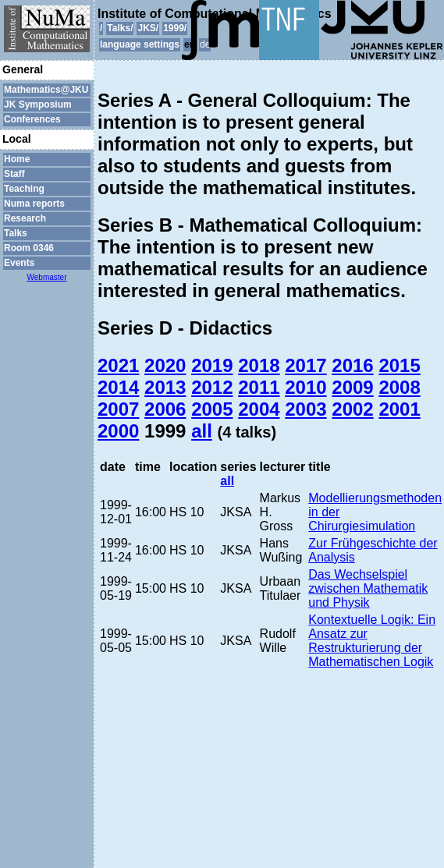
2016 (352, 365)
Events (19, 263)
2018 (259, 365)
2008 (399, 387)
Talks (16, 233)
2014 (118, 387)
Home (17, 159)
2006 (165, 409)
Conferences (32, 119)
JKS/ (148, 28)
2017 (305, 365)
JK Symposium (38, 105)
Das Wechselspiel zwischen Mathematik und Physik (368, 588)
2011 (259, 387)
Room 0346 (29, 248)
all (202, 431)
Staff (14, 174)
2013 (165, 387)
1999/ (175, 28)
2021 (118, 365)
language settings (140, 44)
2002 (352, 409)
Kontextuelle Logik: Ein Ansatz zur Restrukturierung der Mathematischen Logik (372, 641)
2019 (212, 365)
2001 (399, 409)
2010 (305, 387)
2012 (212, 387)
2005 (212, 409)
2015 (399, 365)
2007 (118, 409)
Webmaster (47, 277)
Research (25, 218)
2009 (352, 387)
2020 (165, 365)
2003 (305, 409)
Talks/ (120, 28)
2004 (259, 409)
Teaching (24, 189)
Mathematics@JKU (46, 90)
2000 (118, 431)
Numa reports (34, 204)
